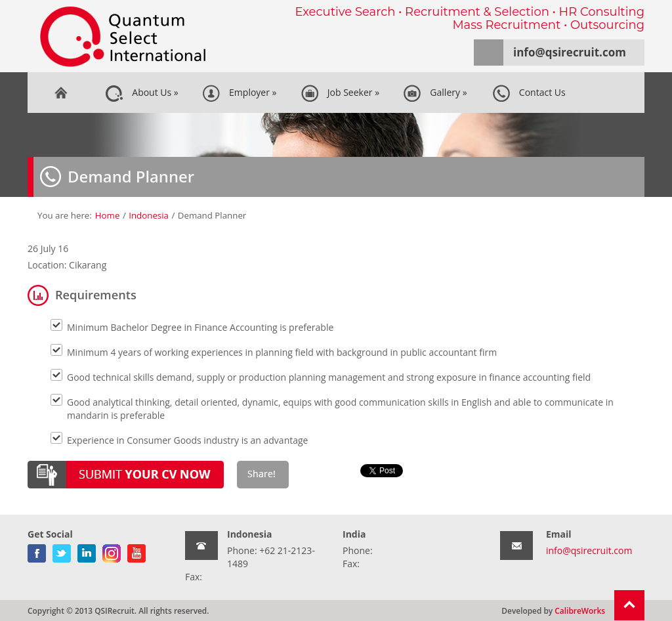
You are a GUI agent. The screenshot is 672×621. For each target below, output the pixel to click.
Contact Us (529, 93)
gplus (112, 551)
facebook (37, 551)
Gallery (435, 93)
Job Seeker (340, 93)
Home (60, 93)
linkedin (87, 551)
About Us (142, 93)
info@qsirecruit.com (570, 52)
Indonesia (149, 215)
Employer (240, 93)
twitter (62, 551)
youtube (136, 551)
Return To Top (629, 605)
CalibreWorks (580, 610)
